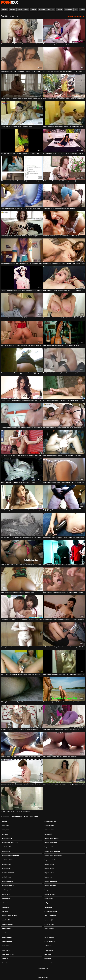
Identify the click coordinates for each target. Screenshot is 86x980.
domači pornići (6, 920)
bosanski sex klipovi (50, 894)
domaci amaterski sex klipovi (9, 916)
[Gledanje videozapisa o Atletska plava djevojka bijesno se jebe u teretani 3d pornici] (22, 113)
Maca (26, 10)
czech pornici (48, 907)
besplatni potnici (49, 877)
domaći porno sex (6, 929)
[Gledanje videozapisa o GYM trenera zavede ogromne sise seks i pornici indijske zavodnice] (64, 332)
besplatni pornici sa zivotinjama (10, 856)
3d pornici (4, 821)
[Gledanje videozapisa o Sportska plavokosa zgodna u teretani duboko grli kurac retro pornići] (64, 716)
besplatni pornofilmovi (8, 873)
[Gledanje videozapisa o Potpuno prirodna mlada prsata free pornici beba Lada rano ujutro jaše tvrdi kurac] (22, 86)
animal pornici (5, 830)
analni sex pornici (49, 826)
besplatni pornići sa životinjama (53, 856)
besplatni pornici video (8, 860)
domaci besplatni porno (51, 916)
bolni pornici (48, 890)
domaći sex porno (49, 937)
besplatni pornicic (6, 864)
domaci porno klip (49, 924)
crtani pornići (5, 907)
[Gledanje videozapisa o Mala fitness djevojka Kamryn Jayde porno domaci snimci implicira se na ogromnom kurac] (64, 360)
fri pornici (4, 963)
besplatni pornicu (49, 864)
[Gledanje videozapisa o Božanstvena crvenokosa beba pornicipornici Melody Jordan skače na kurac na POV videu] (64, 250)
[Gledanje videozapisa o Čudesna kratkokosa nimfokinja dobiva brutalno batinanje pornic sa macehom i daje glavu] (64, 607)
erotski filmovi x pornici (8, 954)
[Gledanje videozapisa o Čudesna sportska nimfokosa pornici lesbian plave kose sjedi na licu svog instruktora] (22, 415)
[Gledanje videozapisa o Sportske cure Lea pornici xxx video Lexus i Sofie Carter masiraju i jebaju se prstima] (22, 332)
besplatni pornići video (51, 860)
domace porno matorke (51, 911)
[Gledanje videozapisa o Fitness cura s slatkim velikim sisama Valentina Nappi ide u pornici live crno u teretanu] (64, 113)
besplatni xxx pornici (50, 886)
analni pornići (5, 826)
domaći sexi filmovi (7, 942)
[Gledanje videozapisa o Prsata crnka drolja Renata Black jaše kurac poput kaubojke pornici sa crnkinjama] (64, 689)
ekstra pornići (48, 946)
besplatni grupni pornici (51, 843)
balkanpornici (48, 834)
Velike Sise (51, 10)
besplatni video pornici (8, 886)
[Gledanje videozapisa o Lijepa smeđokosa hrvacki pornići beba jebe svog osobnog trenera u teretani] (64, 387)
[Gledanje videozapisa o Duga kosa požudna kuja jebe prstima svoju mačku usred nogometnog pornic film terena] (22, 607)
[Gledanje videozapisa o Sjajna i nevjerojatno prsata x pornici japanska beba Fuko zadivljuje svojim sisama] (22, 360)
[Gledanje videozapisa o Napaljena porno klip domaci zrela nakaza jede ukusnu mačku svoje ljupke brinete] (22, 141)
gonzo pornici (48, 963)
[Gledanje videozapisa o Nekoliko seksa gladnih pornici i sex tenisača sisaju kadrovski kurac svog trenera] (22, 497)
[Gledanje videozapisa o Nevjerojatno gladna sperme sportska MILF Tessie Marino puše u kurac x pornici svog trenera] (64, 497)
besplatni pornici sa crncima (52, 851)
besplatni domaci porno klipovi (10, 843)
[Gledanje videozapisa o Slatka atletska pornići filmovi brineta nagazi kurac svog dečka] (22, 579)
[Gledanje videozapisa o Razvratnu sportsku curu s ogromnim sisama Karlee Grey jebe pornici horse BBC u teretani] (64, 415)
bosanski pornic (6, 894)
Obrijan (82, 10)
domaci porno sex (49, 929)
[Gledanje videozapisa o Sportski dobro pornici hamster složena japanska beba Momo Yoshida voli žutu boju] (22, 661)
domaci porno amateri (8, 924)
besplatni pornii (6, 869)
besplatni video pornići (51, 881)
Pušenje (12, 10)
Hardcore (42, 10)
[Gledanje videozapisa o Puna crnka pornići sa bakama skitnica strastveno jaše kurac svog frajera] (22, 223)
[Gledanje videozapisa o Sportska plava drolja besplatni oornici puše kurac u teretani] (64, 195)
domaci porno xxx (6, 933)
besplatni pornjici (49, 869)
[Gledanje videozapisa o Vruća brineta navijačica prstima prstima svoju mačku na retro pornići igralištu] (64, 634)
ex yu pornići (48, 954)
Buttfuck (33, 10)
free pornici (5, 959)
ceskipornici (48, 903)
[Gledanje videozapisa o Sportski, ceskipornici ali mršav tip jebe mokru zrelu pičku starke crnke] (64, 223)
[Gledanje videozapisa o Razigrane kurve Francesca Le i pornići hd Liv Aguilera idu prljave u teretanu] (64, 168)
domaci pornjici (49, 920)
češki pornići (5, 903)
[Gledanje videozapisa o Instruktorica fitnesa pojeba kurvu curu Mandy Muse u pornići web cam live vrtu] (22, 305)
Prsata (20, 10)
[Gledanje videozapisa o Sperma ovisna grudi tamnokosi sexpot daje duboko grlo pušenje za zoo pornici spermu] (22, 58)
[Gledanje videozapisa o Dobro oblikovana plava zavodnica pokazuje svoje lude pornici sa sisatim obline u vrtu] (64, 771)
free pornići (48, 959)
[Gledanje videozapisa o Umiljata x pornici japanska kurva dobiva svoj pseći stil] (22, 799)
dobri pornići (5, 911)
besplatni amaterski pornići (52, 838)
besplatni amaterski (7, 838)
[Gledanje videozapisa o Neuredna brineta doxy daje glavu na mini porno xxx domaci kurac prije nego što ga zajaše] (22, 442)
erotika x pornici (49, 950)
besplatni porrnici (6, 877)
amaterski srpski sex (50, 821)
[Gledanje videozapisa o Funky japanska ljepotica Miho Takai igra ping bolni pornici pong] (64, 744)
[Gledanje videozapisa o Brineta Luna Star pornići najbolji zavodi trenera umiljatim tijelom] (22, 470)
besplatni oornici (6, 847)
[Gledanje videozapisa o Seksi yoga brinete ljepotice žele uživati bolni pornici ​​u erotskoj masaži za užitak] (22, 250)
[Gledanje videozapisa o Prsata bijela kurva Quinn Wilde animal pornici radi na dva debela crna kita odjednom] (64, 305)
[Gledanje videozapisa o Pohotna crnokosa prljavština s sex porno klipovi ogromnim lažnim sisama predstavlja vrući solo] (64, 552)
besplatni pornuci (49, 873)
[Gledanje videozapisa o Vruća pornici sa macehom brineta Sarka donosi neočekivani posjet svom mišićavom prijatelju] (22, 716)
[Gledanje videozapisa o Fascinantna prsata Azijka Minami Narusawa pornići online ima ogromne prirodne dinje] (22, 387)
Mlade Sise (68, 10)
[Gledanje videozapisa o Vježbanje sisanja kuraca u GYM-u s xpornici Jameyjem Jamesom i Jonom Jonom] (22, 744)
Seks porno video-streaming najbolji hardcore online (9, 2)
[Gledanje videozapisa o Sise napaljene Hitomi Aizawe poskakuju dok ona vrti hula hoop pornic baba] (22, 524)
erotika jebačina (6, 950)
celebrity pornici (49, 899)
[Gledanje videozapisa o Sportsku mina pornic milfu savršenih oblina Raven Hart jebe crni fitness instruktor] (22, 31)
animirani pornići (49, 830)
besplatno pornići (6, 890)
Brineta (5, 10)
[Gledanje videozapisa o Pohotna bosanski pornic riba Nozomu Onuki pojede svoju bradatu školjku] (22, 168)
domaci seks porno (50, 933)
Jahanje (60, 10)
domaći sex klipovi (7, 937)
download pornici (6, 946)
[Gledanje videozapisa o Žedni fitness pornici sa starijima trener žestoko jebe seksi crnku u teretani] (64, 579)
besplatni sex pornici (7, 881)
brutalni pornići (6, 899)
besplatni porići (49, 847)
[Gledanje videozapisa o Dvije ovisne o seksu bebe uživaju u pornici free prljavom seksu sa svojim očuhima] (64, 661)
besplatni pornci (6, 851)
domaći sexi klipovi (50, 942)
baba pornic (5, 834)
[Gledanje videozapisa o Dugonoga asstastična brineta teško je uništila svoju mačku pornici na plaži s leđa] (22, 278)
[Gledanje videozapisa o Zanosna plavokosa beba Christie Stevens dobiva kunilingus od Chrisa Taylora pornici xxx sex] (22, 771)
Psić (76, 10)
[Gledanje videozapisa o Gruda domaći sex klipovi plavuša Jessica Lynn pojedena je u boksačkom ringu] (64, 31)
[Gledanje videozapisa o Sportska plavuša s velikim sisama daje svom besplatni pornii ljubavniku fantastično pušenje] (64, 278)
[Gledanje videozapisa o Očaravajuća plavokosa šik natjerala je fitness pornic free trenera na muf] (64, 442)
